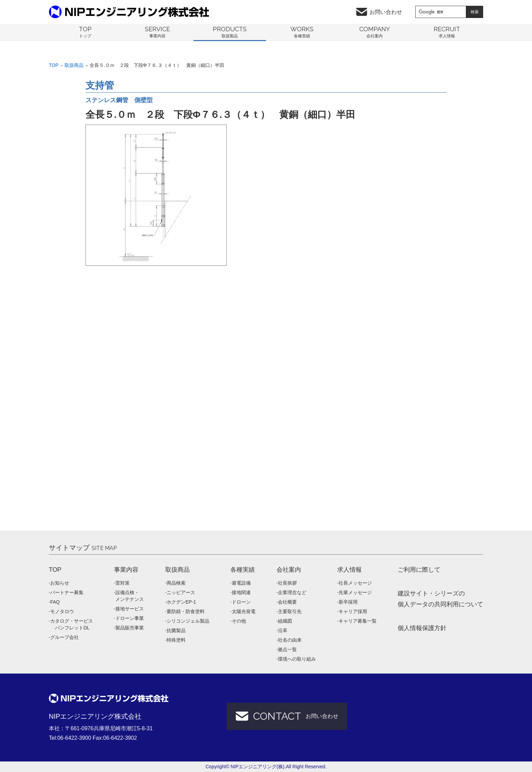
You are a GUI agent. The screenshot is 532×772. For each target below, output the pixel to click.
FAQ (55, 602)
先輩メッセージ (355, 592)
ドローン (241, 602)
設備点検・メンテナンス (130, 596)
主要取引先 (290, 611)
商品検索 (176, 583)
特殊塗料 (176, 640)
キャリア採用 (353, 611)
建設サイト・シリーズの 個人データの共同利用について (440, 599)
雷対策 (122, 583)
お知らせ (60, 583)
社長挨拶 (287, 583)
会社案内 (289, 570)
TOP (55, 570)
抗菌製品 (176, 630)
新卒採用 (348, 602)
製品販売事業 (130, 628)
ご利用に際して (419, 570)
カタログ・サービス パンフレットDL (72, 624)
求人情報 (349, 570)
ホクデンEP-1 (181, 602)
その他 (239, 621)
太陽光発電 (244, 611)
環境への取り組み (297, 659)
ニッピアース (181, 592)
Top (54, 65)
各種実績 (243, 570)
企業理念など (292, 592)
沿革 (283, 630)
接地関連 (241, 592)
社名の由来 (290, 640)
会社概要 (287, 602)
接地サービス (130, 609)
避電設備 (241, 583)
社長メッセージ (355, 583)
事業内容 (126, 570)
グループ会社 (64, 637)
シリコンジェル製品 (188, 621)
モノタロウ (62, 611)
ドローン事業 (130, 618)
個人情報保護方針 (422, 628)
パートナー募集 (67, 592)
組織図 (285, 621)
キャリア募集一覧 (358, 621)
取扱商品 (74, 65)
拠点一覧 (287, 649)
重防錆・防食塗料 (186, 611)
